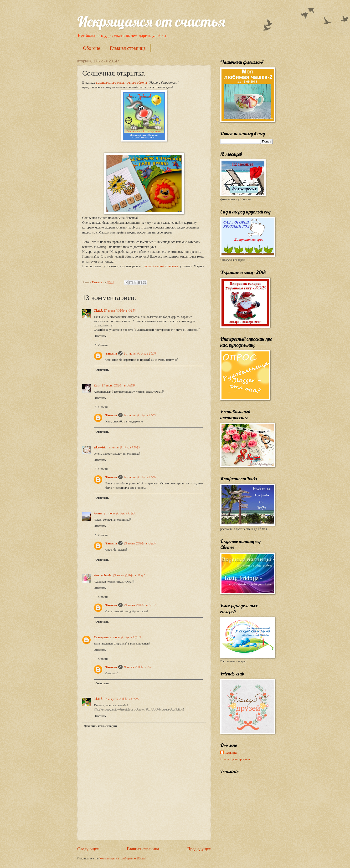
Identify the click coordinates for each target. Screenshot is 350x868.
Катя (97, 386)
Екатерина (101, 637)
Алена (98, 513)
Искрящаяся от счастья (151, 21)
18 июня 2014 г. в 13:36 (140, 477)
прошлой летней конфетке (160, 266)
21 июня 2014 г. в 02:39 (140, 543)
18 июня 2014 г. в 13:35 (140, 354)
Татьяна (111, 354)
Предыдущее (199, 849)
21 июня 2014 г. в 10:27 (129, 575)
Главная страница (128, 48)
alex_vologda (103, 575)
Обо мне (92, 48)
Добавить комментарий (100, 726)
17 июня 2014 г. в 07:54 (120, 311)
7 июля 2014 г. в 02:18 (125, 637)
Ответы (103, 345)
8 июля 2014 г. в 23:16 (139, 667)
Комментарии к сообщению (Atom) (122, 858)
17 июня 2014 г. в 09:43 (124, 447)
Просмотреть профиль (235, 759)
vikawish (100, 447)
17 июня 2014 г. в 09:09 (118, 386)
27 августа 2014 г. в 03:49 (121, 699)
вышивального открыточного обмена (121, 83)
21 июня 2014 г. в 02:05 (120, 513)
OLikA (98, 311)
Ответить (100, 336)
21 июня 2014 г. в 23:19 (140, 605)
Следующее (88, 849)
